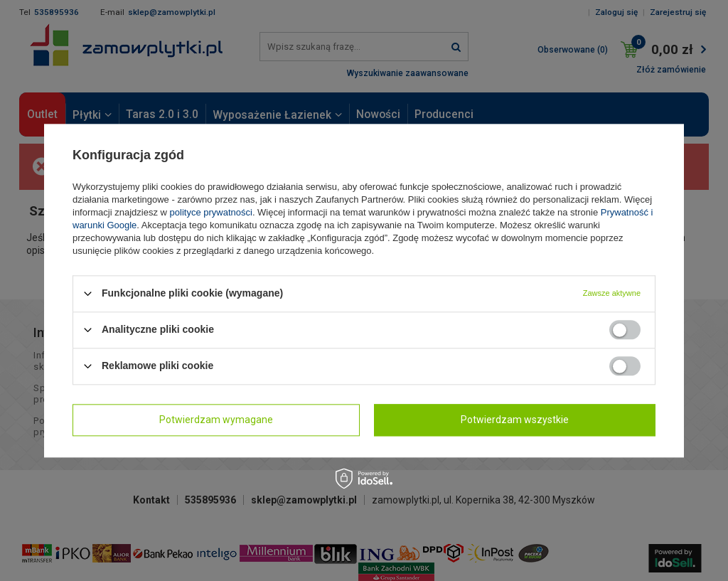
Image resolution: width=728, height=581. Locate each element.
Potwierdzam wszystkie (515, 420)
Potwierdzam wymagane (216, 420)
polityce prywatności (211, 212)
